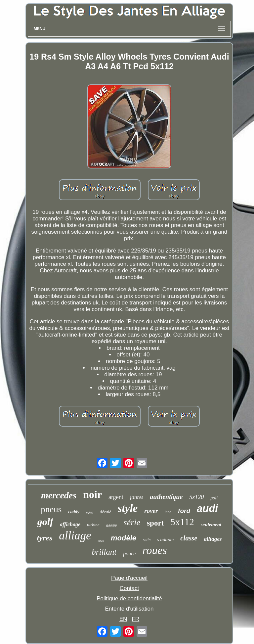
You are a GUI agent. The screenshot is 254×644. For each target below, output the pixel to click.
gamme (112, 526)
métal (90, 513)
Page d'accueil (129, 578)
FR (136, 619)
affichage (70, 524)
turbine (93, 525)
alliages (213, 539)
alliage (75, 536)
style (128, 508)
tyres (45, 538)
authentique (166, 497)
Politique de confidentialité (129, 598)
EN (123, 619)
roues (154, 550)
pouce (129, 553)
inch (168, 512)
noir (92, 494)
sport (155, 523)
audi (207, 508)
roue (101, 540)
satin (147, 540)
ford (184, 511)
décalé (106, 512)
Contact (129, 588)
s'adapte (165, 539)
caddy (74, 512)
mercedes (59, 495)
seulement (211, 525)
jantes (137, 497)
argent (116, 497)
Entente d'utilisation (129, 609)
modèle (124, 538)
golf (45, 522)
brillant (104, 552)
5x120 (196, 497)
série (132, 522)
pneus (51, 509)
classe (189, 538)
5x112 (182, 522)
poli (214, 498)
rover (151, 511)
